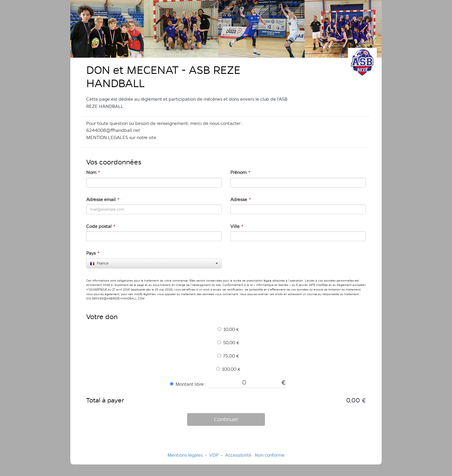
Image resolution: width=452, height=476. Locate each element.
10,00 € (228, 329)
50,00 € (228, 343)
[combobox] (154, 263)
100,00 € (228, 369)
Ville (237, 226)
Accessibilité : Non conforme (255, 455)
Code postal (100, 226)
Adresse (240, 199)
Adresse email (102, 199)
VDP (214, 455)
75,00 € (228, 356)
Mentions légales (185, 455)
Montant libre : (188, 384)
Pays (93, 253)
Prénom (240, 172)
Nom (93, 172)
